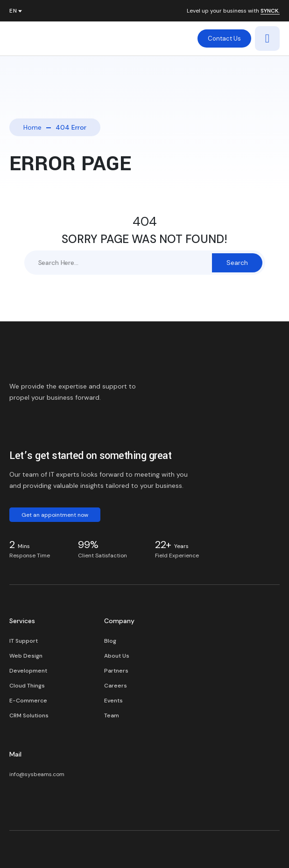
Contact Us (224, 38)
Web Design (26, 656)
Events (113, 701)
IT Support (24, 641)
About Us (117, 656)
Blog (110, 641)
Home (32, 127)
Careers (116, 686)
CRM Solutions (29, 715)
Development (28, 671)
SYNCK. (270, 11)
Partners (116, 671)
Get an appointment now (55, 515)
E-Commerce (28, 701)
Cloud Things (27, 686)
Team (112, 715)
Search (237, 263)
